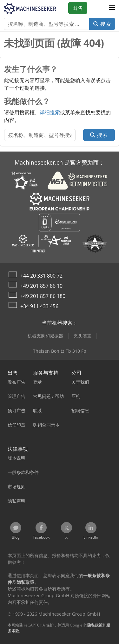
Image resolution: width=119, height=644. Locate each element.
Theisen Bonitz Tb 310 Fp (60, 351)
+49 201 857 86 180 (43, 296)
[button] (112, 8)
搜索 (102, 24)
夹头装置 (83, 336)
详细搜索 (50, 112)
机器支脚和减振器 (45, 336)
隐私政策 (95, 625)
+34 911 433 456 (39, 306)
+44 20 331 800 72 (41, 276)
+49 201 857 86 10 (41, 286)
